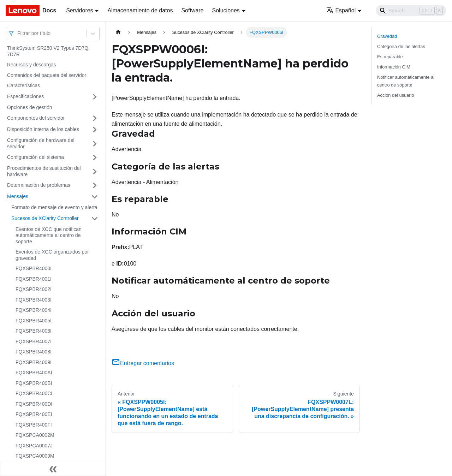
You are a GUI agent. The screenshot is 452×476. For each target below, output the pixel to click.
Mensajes (18, 196)
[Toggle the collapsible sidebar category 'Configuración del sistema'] (95, 157)
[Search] (411, 11)
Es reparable (390, 57)
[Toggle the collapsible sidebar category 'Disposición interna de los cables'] (95, 130)
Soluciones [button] (226, 10)
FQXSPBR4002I (34, 289)
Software (192, 10)
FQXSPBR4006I (34, 331)
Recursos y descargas (32, 65)
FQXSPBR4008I (34, 352)
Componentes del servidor (36, 118)
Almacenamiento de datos (140, 10)
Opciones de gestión (30, 107)
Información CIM (394, 67)
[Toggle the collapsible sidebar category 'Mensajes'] (95, 197)
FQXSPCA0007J (34, 446)
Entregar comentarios (143, 363)
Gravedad (387, 36)
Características (23, 85)
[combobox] (18, 33)
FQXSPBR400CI (34, 393)
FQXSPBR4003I (34, 300)
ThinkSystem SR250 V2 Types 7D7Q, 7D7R (48, 51)
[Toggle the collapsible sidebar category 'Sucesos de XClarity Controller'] (95, 219)
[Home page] (118, 32)
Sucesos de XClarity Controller (45, 218)
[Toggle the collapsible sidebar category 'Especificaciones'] (95, 97)
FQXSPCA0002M (35, 435)
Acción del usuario (396, 95)
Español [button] (341, 10)
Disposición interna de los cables (43, 129)
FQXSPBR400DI (34, 404)
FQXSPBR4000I (34, 268)
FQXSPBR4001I (34, 279)
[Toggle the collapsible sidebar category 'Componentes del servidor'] (95, 118)
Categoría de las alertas (401, 46)
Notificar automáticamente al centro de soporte (406, 81)
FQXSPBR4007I (34, 341)
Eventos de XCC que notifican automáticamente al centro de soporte (49, 235)
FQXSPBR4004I (34, 310)
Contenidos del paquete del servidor (47, 75)
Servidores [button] (79, 10)
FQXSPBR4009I (34, 362)
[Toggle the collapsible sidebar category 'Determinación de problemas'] (95, 185)
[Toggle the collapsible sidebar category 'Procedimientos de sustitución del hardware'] (95, 171)
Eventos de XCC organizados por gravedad (52, 255)
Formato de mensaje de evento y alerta (54, 207)
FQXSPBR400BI (34, 383)
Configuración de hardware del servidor (41, 143)
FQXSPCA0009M (35, 456)
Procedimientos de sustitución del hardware (44, 171)
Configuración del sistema (35, 157)
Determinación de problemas (39, 185)
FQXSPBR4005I (34, 321)
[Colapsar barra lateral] (53, 469)
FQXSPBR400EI (34, 414)
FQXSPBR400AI (34, 373)
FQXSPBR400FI (34, 425)
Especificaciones (25, 96)
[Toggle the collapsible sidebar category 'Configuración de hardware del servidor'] (95, 144)
